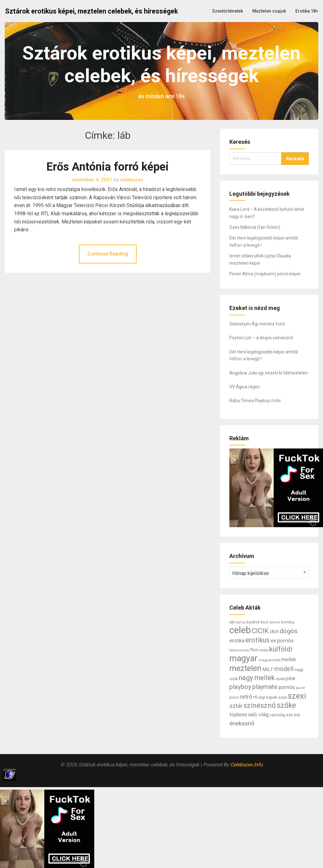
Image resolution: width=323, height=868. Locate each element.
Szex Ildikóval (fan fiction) (255, 227)
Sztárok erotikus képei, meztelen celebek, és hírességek (91, 11)
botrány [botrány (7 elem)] (288, 622)
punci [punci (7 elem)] (234, 697)
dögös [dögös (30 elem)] (289, 631)
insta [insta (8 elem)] (264, 650)
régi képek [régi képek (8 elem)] (268, 697)
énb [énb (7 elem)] (297, 715)
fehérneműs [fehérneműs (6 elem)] (239, 650)
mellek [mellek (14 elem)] (289, 659)
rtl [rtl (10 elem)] (255, 697)
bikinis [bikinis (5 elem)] (275, 622)
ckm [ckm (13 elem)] (274, 631)
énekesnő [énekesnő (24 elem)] (242, 723)
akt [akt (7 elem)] (232, 622)
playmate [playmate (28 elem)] (265, 687)
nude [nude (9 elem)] (280, 679)
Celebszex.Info (246, 765)
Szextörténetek (227, 11)
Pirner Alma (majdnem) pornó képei (265, 274)
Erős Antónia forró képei (108, 167)
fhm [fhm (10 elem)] (254, 650)
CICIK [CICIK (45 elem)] (260, 631)
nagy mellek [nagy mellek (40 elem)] (257, 678)
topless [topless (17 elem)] (238, 714)
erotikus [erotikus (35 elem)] (257, 640)
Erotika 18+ (307, 11)
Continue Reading (108, 254)
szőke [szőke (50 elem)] (286, 705)
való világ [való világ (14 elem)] (258, 715)
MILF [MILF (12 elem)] (268, 669)
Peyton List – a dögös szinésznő (261, 338)
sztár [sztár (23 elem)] (236, 706)
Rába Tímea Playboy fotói (255, 401)
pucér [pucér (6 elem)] (301, 688)
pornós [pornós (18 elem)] (287, 687)
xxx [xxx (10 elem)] (290, 715)
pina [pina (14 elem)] (290, 678)
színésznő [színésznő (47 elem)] (260, 705)
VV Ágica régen (245, 387)
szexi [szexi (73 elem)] (297, 696)
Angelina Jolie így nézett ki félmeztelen (268, 373)
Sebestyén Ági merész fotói (257, 324)
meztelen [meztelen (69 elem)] (245, 668)
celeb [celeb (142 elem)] (240, 630)
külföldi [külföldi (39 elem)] (281, 649)
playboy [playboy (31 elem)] (240, 687)
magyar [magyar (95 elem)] (244, 658)
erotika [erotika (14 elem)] (237, 641)
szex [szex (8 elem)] (283, 697)
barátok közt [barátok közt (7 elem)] (257, 622)
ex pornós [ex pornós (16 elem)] (282, 640)
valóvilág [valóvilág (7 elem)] (277, 715)
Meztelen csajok (269, 11)
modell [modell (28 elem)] (284, 669)
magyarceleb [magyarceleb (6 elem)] (269, 660)
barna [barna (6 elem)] (241, 622)
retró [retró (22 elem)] (246, 697)
